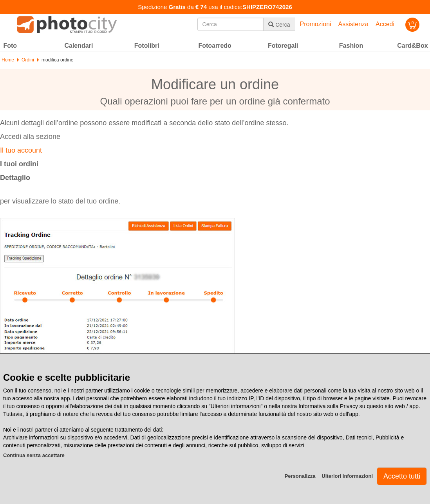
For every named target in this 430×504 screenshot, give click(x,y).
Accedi (385, 24)
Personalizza (300, 476)
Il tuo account (21, 150)
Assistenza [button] (353, 24)
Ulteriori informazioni (347, 476)
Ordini (28, 60)
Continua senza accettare (34, 455)
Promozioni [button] (316, 24)
